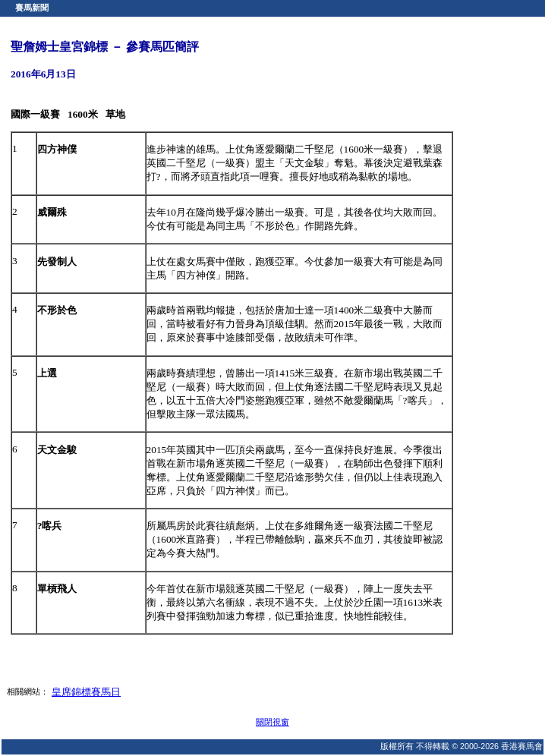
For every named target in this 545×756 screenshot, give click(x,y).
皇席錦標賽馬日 (86, 692)
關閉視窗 (272, 722)
